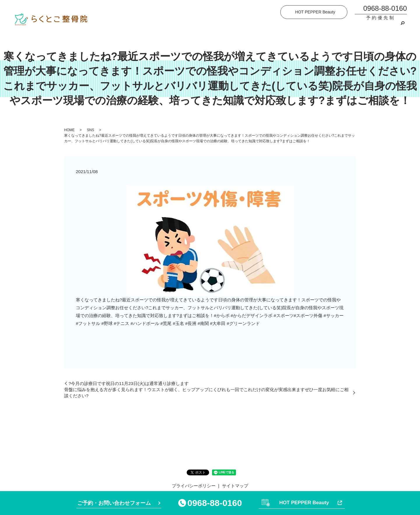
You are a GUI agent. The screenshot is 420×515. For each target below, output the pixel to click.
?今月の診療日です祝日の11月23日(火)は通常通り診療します (129, 383)
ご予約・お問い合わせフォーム (114, 502)
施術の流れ (295, 27)
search (402, 27)
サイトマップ (235, 486)
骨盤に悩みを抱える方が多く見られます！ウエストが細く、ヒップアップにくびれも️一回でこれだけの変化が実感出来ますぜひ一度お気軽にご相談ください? (206, 393)
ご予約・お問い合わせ (373, 27)
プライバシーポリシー (194, 486)
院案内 (178, 27)
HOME (158, 27)
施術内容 (269, 27)
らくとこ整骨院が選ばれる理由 (222, 27)
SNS (91, 130)
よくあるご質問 (329, 27)
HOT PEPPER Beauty (315, 12)
